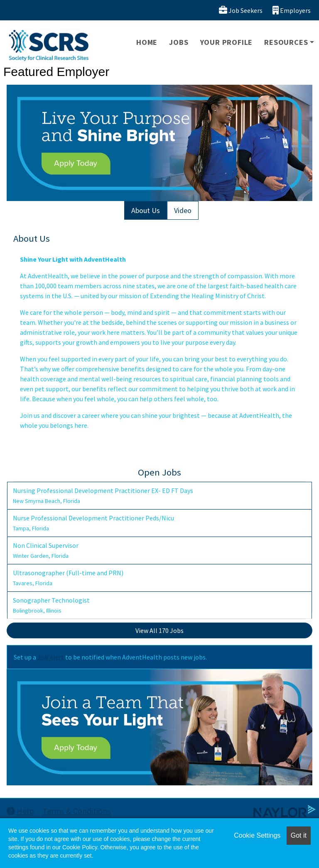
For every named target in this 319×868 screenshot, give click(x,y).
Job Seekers (241, 10)
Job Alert (51, 657)
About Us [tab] (146, 210)
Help (20, 811)
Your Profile (227, 42)
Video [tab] (183, 210)
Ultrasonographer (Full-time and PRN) (68, 578)
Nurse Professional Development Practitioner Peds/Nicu (93, 523)
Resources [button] (286, 42)
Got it (299, 835)
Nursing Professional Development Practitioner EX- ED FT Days (103, 495)
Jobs (179, 42)
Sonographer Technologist (51, 605)
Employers (292, 10)
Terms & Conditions (76, 811)
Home (147, 42)
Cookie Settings (257, 835)
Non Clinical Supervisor (46, 550)
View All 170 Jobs (159, 630)
